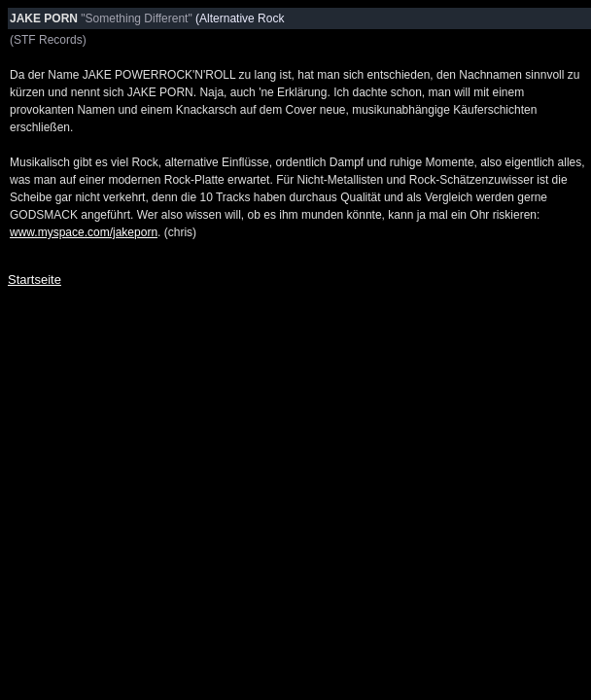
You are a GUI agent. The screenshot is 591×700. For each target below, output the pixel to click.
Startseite (35, 280)
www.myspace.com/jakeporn (84, 232)
